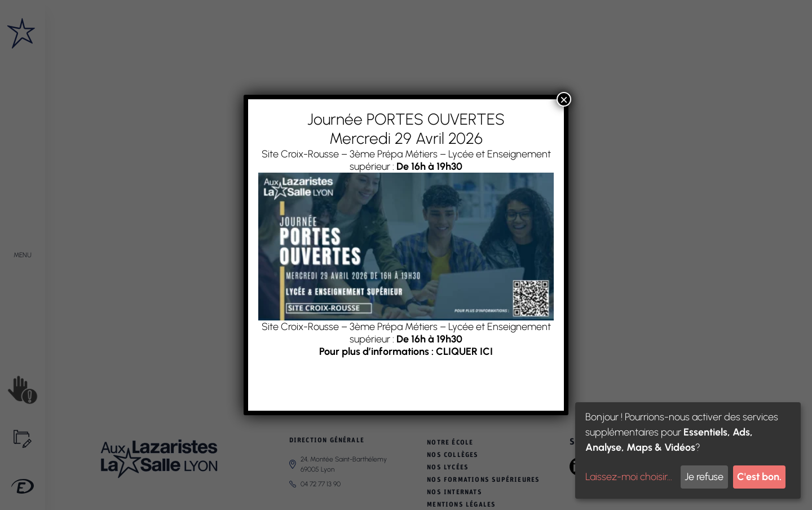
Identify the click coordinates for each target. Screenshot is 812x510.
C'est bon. (759, 477)
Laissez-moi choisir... (629, 477)
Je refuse (704, 477)
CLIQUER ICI (464, 351)
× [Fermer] (564, 99)
